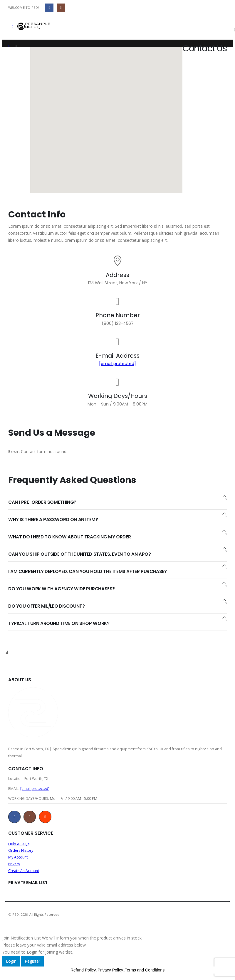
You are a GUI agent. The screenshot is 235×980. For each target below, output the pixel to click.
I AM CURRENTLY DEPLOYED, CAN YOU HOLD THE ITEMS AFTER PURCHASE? (89, 571)
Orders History (21, 852)
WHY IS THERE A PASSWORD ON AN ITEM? (53, 519)
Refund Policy (83, 973)
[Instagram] (61, 8)
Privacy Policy (110, 973)
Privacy (14, 866)
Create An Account (24, 873)
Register (32, 964)
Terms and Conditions (145, 973)
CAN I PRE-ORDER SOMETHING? (43, 502)
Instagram (30, 818)
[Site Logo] (34, 26)
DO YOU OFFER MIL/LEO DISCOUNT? (48, 606)
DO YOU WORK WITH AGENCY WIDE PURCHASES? (62, 589)
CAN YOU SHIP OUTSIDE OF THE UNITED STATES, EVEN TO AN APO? (80, 554)
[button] (13, 26)
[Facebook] (49, 8)
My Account (18, 859)
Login (11, 964)
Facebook (14, 818)
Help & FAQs (19, 845)
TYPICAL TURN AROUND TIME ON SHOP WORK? (59, 623)
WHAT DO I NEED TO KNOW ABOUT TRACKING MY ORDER (70, 537)
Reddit (45, 818)
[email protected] (117, 364)
